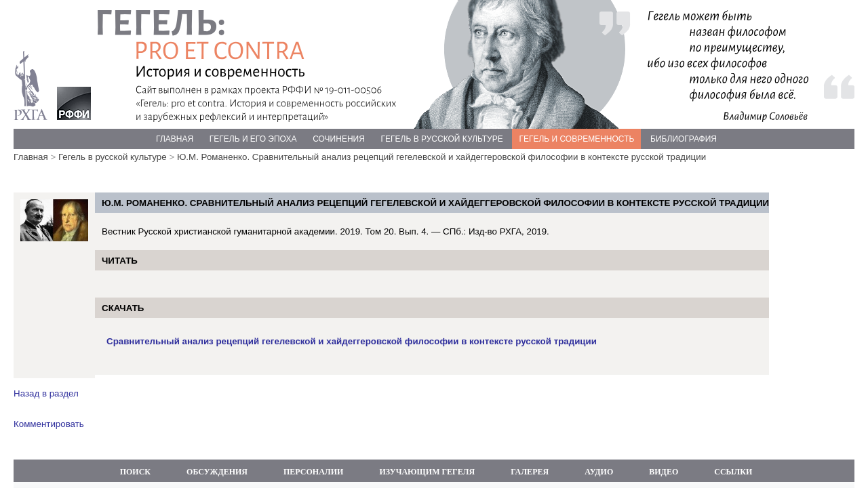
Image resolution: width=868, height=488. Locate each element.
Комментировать (49, 424)
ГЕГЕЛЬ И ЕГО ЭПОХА (253, 139)
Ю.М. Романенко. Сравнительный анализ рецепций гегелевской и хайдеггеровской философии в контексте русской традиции (441, 157)
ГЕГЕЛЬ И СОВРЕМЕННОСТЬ (576, 139)
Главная (31, 157)
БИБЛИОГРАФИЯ (684, 139)
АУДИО (599, 472)
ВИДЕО (664, 472)
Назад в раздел (46, 393)
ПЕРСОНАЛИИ (313, 472)
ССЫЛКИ (733, 472)
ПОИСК (135, 472)
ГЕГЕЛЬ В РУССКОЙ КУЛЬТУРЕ (442, 139)
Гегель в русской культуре (113, 157)
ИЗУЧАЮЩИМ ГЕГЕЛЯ (427, 472)
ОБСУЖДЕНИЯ (217, 472)
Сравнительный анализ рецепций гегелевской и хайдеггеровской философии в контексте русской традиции (352, 341)
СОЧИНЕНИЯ (339, 139)
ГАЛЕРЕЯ (530, 472)
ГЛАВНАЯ (175, 139)
